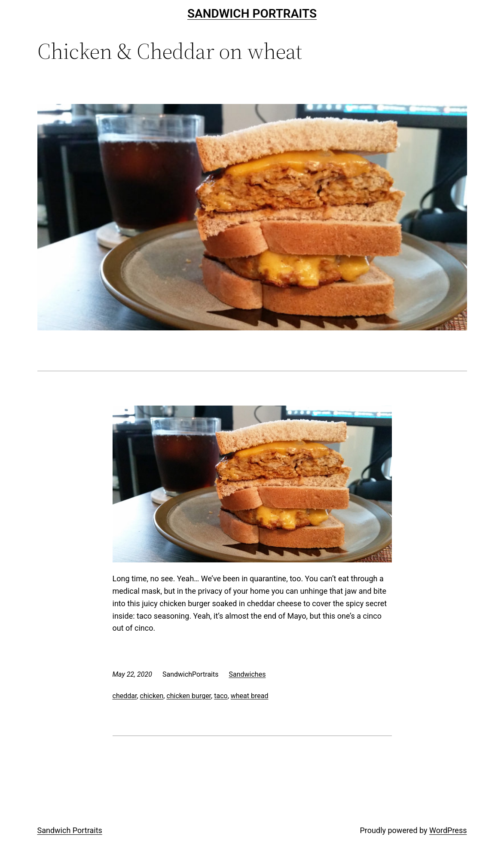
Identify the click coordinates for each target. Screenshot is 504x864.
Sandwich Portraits (252, 14)
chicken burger (189, 696)
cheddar (125, 696)
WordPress (448, 830)
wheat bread (250, 696)
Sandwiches (247, 674)
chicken (152, 696)
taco (221, 696)
